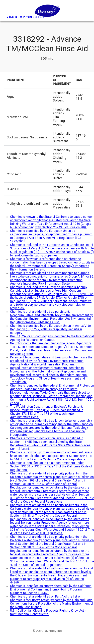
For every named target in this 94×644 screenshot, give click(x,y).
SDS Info (47, 58)
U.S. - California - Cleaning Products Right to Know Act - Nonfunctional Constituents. (48, 612)
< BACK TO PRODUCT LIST (25, 17)
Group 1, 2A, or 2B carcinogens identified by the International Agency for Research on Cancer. (52, 338)
